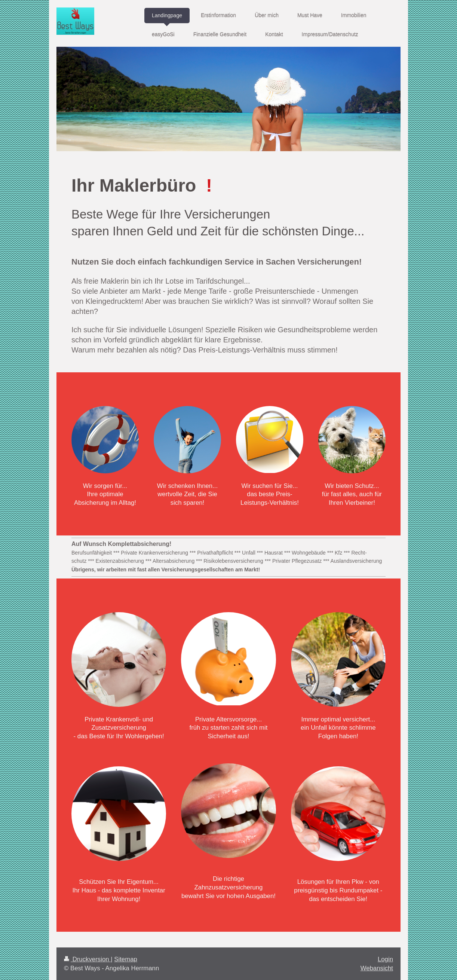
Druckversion (87, 959)
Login (385, 959)
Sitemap (126, 959)
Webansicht (377, 968)
